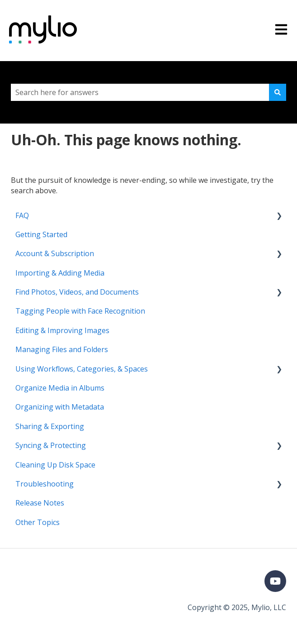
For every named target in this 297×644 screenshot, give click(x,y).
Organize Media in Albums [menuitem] (60, 388)
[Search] (278, 92)
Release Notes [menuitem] (40, 503)
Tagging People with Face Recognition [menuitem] (80, 311)
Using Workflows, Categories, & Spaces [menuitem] (82, 369)
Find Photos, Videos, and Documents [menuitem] (77, 292)
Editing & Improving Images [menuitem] (62, 330)
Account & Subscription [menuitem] (55, 253)
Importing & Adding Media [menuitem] (60, 273)
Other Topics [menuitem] (38, 522)
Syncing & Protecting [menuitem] (51, 445)
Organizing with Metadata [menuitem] (60, 407)
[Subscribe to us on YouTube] (275, 581)
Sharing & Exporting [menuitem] (50, 426)
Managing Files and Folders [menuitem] (62, 349)
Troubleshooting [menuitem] (45, 484)
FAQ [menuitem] (22, 215)
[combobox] (140, 92)
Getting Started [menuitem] (41, 234)
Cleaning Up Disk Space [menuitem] (55, 465)
